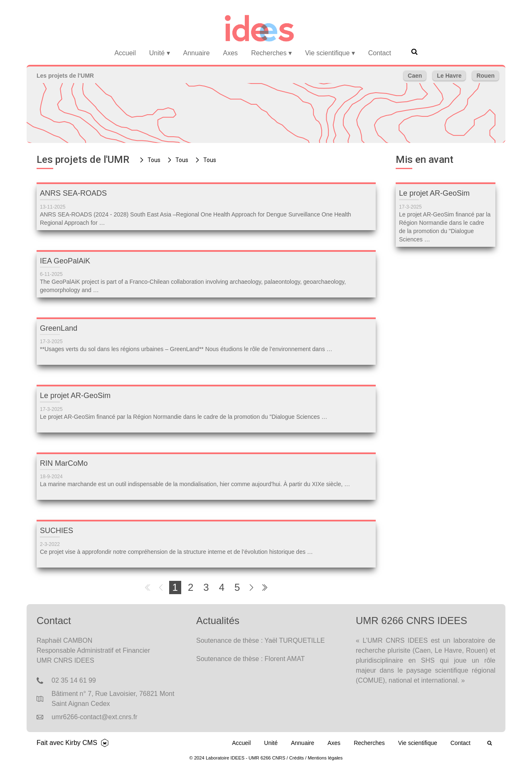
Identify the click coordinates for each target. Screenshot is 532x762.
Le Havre (449, 76)
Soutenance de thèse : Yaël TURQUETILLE (261, 640)
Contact (380, 53)
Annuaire (197, 53)
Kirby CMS (81, 743)
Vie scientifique (330, 53)
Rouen (485, 76)
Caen (415, 76)
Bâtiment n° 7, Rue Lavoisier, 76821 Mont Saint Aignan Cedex (113, 699)
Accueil (125, 53)
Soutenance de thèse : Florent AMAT (250, 659)
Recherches (271, 53)
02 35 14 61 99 (74, 680)
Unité (160, 53)
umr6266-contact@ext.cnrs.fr (95, 717)
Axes (231, 53)
